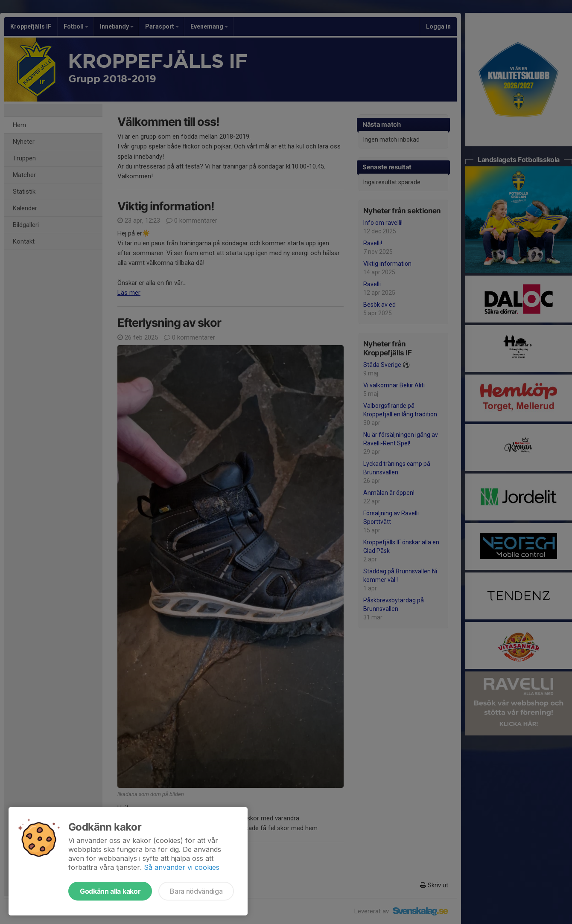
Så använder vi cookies (182, 867)
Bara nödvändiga (196, 891)
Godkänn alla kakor (110, 891)
